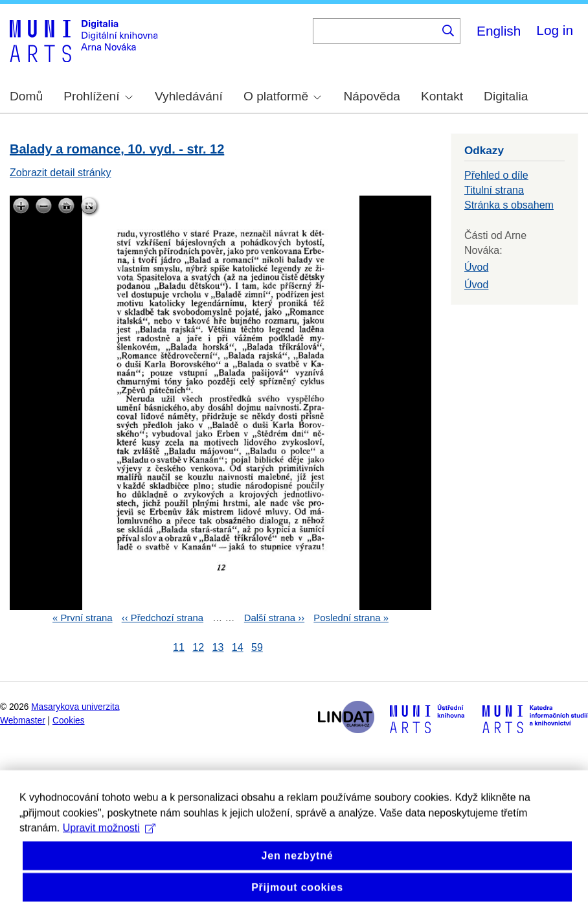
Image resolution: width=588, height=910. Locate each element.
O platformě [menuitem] (282, 96)
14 (238, 647)
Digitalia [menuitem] (506, 96)
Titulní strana (494, 190)
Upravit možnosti (109, 845)
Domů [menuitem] (26, 96)
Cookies (69, 721)
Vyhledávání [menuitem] (189, 96)
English (499, 31)
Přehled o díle (496, 175)
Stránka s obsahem (509, 205)
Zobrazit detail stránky (61, 173)
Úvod (476, 267)
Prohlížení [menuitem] (98, 96)
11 (179, 647)
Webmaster (23, 721)
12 (198, 647)
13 (218, 647)
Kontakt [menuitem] (442, 96)
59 (257, 647)
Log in (555, 30)
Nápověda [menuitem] (372, 96)
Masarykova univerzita (75, 707)
